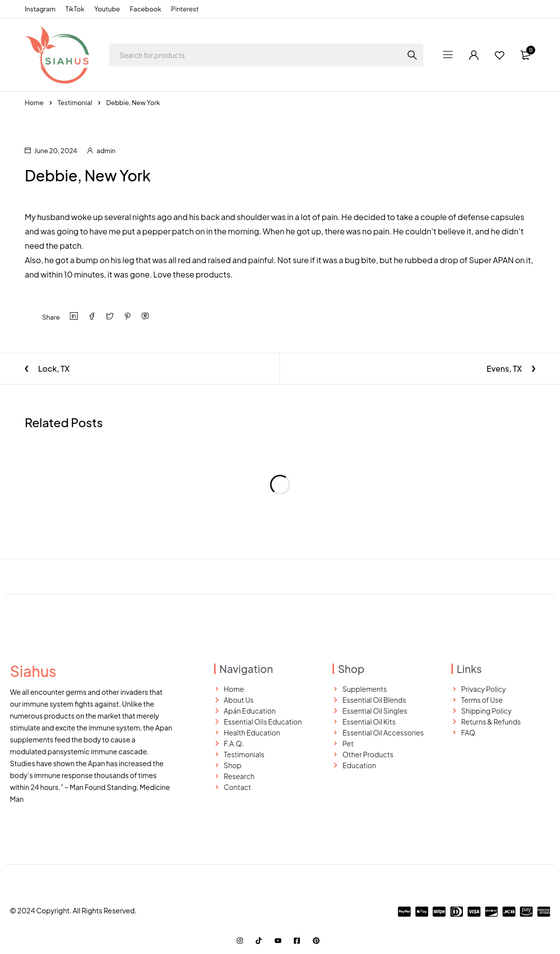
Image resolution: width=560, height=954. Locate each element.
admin (106, 151)
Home (34, 103)
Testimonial (75, 103)
